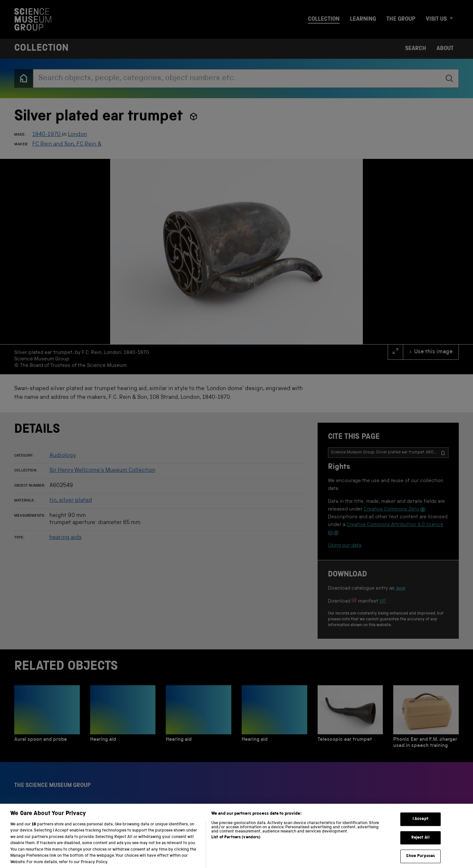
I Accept (420, 827)
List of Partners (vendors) (236, 845)
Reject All (420, 845)
